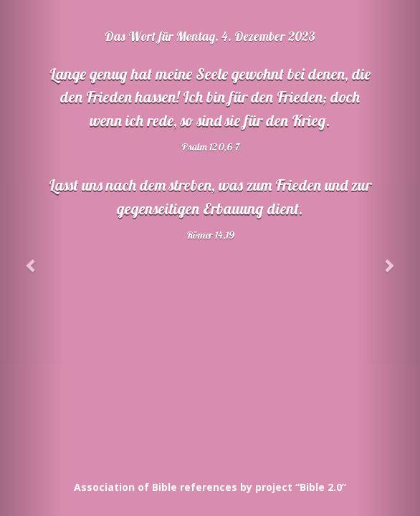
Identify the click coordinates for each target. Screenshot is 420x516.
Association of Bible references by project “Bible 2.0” (210, 487)
